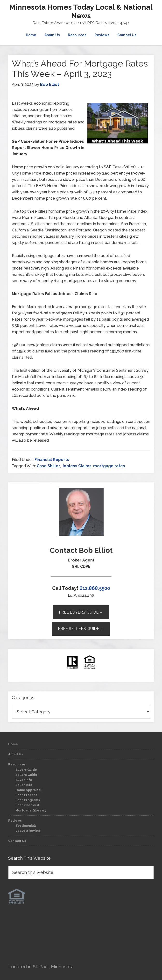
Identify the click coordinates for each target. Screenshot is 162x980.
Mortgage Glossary (31, 810)
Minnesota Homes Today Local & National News (81, 11)
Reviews (15, 821)
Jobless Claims (77, 466)
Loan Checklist (27, 805)
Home (13, 744)
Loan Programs (28, 800)
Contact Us (17, 841)
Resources (17, 764)
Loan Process (26, 795)
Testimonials (26, 826)
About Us (16, 754)
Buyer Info (24, 780)
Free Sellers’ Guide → (81, 629)
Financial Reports (52, 460)
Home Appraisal (28, 790)
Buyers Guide (26, 770)
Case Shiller (48, 466)
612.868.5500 (95, 588)
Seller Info (24, 785)
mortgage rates (109, 466)
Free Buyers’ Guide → (81, 612)
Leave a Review (28, 831)
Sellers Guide (26, 775)
